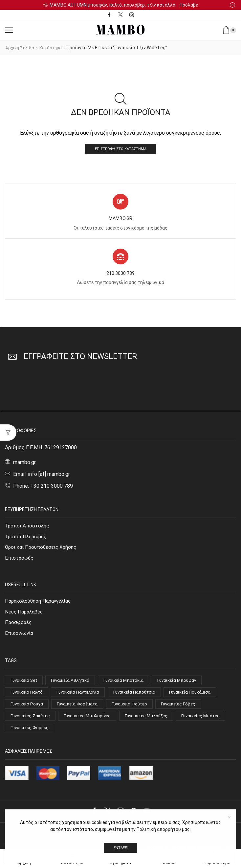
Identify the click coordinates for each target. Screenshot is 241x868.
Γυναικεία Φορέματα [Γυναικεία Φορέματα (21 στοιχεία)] (81, 708)
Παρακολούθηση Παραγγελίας (40, 602)
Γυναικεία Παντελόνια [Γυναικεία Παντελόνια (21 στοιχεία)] (82, 695)
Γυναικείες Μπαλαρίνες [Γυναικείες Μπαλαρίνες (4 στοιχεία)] (91, 720)
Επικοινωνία (20, 636)
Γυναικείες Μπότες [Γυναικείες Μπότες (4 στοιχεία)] (31, 732)
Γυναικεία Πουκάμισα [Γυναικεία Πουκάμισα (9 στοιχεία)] (199, 695)
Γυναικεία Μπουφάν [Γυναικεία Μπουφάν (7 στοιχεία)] (187, 683)
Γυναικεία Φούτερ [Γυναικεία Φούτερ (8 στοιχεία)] (135, 708)
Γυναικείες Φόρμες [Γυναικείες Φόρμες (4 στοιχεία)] (85, 732)
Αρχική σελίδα (21, 48)
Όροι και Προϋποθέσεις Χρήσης (42, 548)
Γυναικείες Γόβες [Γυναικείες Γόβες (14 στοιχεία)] (186, 708)
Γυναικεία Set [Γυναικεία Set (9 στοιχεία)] (25, 683)
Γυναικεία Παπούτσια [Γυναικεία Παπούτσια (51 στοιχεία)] (141, 695)
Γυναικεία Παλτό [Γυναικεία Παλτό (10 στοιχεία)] (28, 695)
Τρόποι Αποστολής (28, 526)
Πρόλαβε (189, 5)
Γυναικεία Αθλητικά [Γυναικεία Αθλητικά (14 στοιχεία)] (74, 683)
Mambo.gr (151, 835)
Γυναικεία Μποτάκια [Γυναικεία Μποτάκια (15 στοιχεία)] (131, 683)
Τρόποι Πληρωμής (27, 537)
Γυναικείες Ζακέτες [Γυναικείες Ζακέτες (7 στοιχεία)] (31, 720)
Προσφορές (19, 624)
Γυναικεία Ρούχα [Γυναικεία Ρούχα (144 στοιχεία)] (28, 708)
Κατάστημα (53, 48)
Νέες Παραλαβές (25, 614)
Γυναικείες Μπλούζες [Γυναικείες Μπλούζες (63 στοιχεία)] (153, 720)
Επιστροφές (20, 559)
